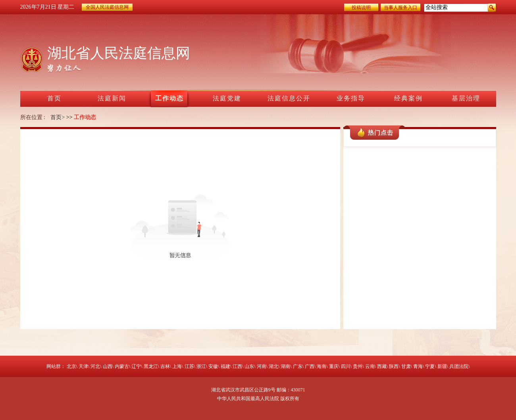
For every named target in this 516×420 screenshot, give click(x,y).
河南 (262, 366)
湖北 (273, 366)
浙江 (201, 366)
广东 (298, 366)
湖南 (285, 366)
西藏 (382, 366)
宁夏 (430, 366)
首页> (58, 117)
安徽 (213, 366)
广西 (310, 366)
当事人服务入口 (400, 8)
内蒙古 (122, 366)
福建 (225, 366)
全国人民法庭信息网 (107, 7)
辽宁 (136, 366)
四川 (346, 366)
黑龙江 (151, 366)
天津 (83, 366)
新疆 (442, 366)
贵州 (358, 366)
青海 (418, 366)
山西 (108, 366)
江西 (237, 366)
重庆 (334, 366)
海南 (322, 366)
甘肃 (406, 366)
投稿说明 (361, 8)
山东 (249, 366)
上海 (177, 366)
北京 (71, 366)
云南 (370, 366)
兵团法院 (459, 366)
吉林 (165, 366)
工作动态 (85, 117)
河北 (95, 366)
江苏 (189, 366)
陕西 (394, 366)
